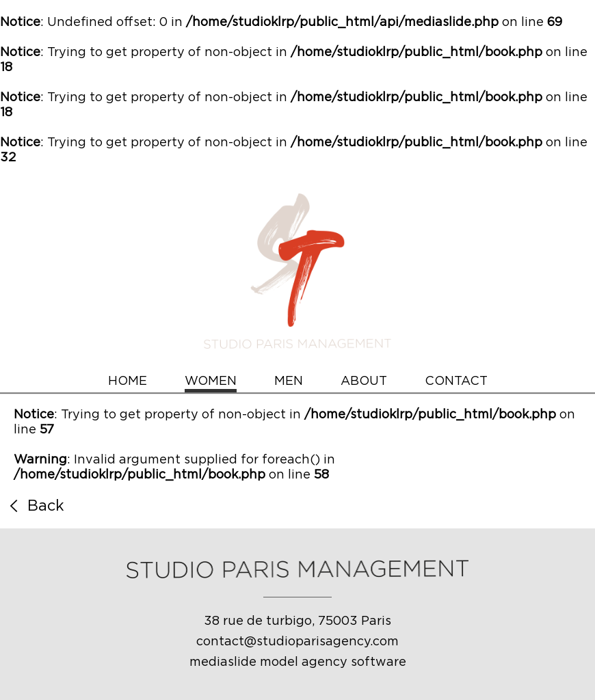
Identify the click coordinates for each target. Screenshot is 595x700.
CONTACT (456, 381)
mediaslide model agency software (298, 662)
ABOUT (364, 381)
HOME (128, 381)
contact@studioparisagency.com (297, 642)
